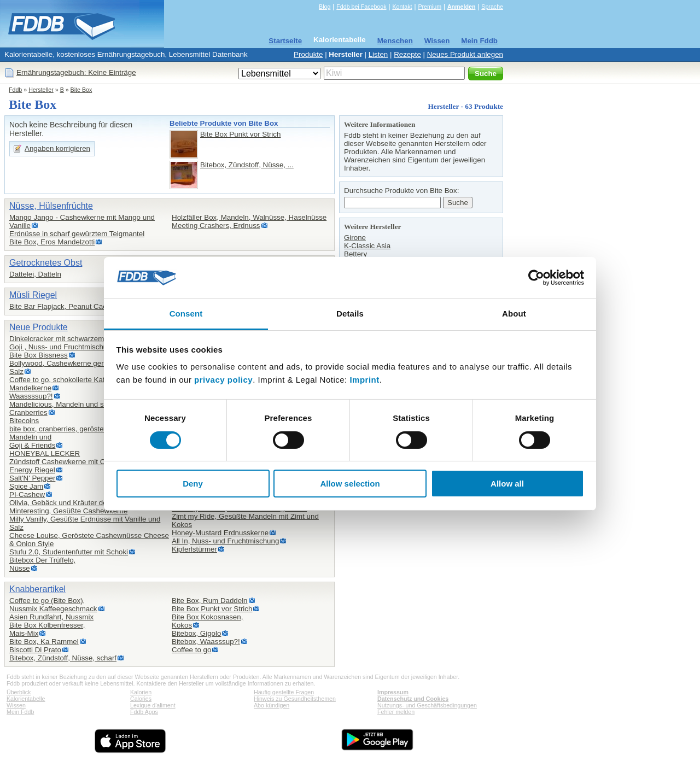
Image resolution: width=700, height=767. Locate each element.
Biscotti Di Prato (35, 650)
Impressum (393, 692)
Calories (141, 699)
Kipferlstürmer (194, 549)
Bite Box (81, 90)
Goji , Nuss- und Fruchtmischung (62, 347)
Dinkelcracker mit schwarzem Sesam (69, 339)
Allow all (507, 484)
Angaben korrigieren (57, 148)
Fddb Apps (144, 712)
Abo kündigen (272, 705)
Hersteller (346, 54)
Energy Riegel (32, 470)
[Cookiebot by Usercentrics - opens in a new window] (536, 278)
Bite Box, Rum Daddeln (210, 601)
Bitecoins (24, 421)
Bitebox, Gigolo (196, 633)
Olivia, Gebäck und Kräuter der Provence (76, 503)
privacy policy (223, 380)
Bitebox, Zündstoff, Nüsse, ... (247, 165)
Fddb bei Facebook (361, 7)
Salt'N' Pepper (32, 478)
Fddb (15, 90)
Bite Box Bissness (39, 355)
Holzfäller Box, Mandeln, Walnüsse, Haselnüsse (249, 217)
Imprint (364, 380)
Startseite (285, 41)
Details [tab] (350, 314)
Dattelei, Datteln (35, 274)
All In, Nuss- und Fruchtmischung (225, 541)
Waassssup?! (31, 396)
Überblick (19, 692)
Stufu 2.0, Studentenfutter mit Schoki (69, 552)
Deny (193, 484)
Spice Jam (26, 486)
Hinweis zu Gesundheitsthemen (295, 699)
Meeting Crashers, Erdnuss (216, 226)
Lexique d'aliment (153, 705)
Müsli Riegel (33, 295)
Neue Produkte (39, 327)
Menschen (395, 41)
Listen (378, 54)
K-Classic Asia (367, 246)
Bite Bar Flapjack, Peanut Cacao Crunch (75, 306)
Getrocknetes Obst (46, 263)
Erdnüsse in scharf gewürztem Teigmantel (77, 234)
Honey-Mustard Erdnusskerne (220, 533)
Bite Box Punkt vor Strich (240, 134)
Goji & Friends (32, 445)
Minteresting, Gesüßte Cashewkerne (68, 511)
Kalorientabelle (340, 40)
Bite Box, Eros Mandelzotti (52, 242)
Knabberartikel (37, 589)
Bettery (355, 254)
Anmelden (462, 7)
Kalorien (141, 692)
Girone (355, 238)
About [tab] (514, 314)
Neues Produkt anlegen (465, 54)
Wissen (437, 41)
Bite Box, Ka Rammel (44, 642)
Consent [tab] (186, 314)
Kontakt (402, 7)
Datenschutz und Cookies (413, 699)
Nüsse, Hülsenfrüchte (51, 206)
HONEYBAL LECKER (45, 453)
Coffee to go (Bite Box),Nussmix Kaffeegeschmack (53, 605)
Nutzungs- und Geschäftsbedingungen (427, 705)
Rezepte (407, 54)
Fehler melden (396, 712)
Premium (430, 7)
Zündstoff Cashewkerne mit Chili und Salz (77, 462)
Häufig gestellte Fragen (284, 692)
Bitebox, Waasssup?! (206, 642)
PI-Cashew (27, 494)
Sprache (492, 7)
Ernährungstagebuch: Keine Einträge (76, 72)
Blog (325, 7)
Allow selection (350, 484)
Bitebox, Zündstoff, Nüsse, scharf (63, 658)
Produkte (308, 54)
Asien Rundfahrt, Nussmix (51, 617)
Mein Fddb (479, 41)
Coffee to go (191, 650)
